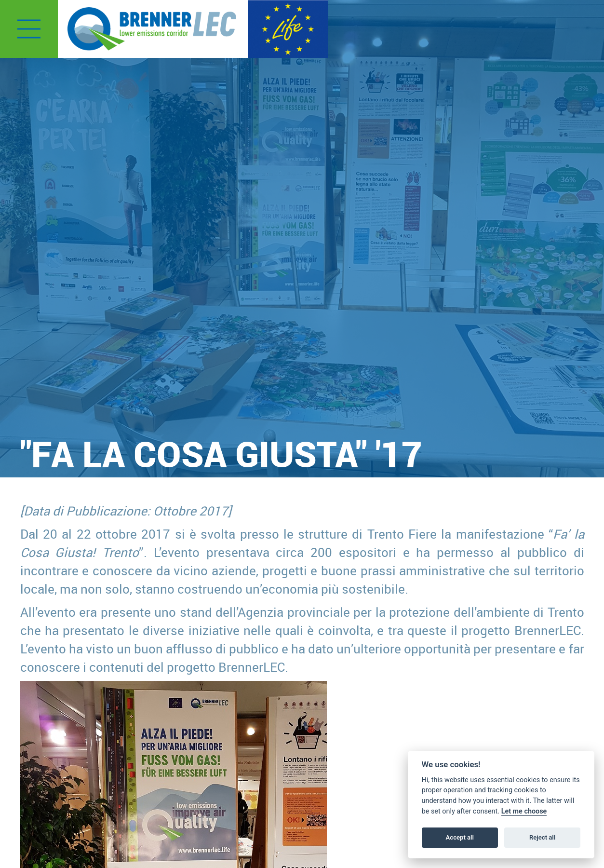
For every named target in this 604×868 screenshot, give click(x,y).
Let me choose (524, 811)
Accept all (460, 837)
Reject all (542, 837)
